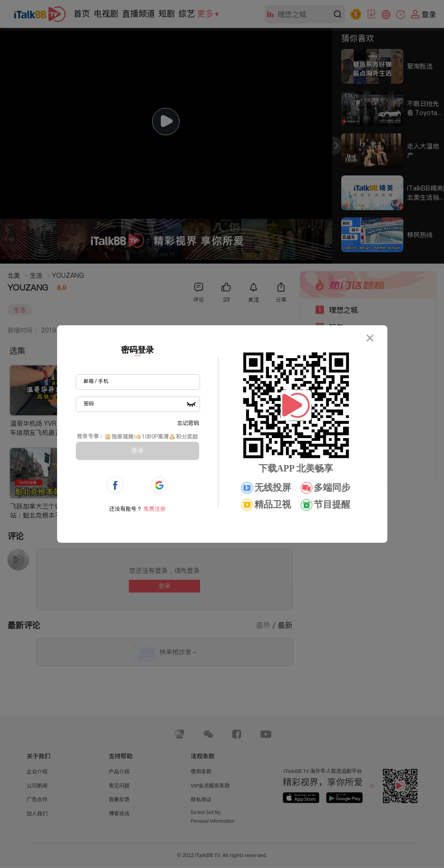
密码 (89, 403)
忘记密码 (188, 423)
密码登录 (137, 350)
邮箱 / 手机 (96, 381)
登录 (137, 450)
